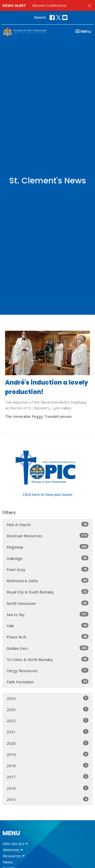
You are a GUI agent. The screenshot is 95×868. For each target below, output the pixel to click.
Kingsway (48, 547)
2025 (48, 698)
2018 (48, 766)
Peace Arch (48, 637)
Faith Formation (48, 682)
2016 (48, 788)
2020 (48, 743)
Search (40, 17)
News (8, 862)
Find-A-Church (48, 524)
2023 (48, 709)
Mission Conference (49, 5)
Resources (14, 856)
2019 (48, 754)
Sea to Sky (48, 614)
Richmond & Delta (48, 581)
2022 (48, 721)
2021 (48, 732)
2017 (48, 777)
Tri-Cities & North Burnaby (48, 659)
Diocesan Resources (48, 536)
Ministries (13, 850)
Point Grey (48, 569)
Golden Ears (48, 648)
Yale (48, 626)
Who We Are (15, 844)
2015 (48, 799)
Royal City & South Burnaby (48, 592)
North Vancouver (48, 603)
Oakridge (48, 558)
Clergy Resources (48, 670)
